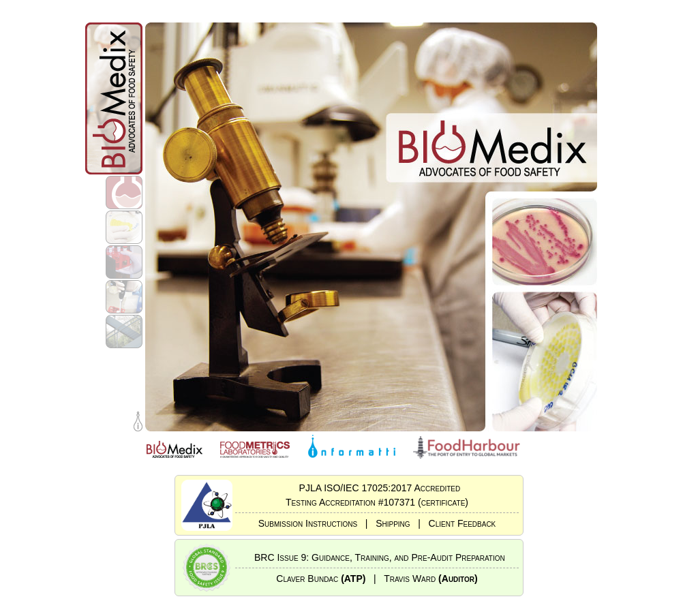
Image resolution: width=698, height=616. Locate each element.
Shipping (393, 523)
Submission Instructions (308, 523)
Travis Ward (431, 579)
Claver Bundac (321, 579)
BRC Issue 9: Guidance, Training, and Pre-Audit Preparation (377, 557)
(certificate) (443, 502)
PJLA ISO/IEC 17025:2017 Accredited (377, 488)
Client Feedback (462, 523)
